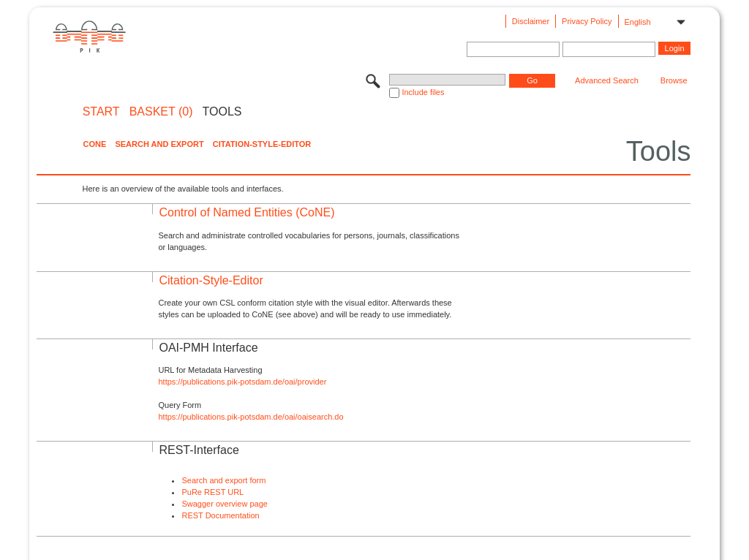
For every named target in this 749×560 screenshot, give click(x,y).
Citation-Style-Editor (262, 144)
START (101, 112)
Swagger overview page (224, 504)
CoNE (94, 144)
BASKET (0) (161, 112)
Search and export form (223, 480)
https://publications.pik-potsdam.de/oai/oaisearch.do (251, 417)
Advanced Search (607, 80)
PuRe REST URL (212, 492)
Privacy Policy (587, 21)
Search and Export (159, 144)
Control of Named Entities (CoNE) (246, 212)
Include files (423, 92)
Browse (674, 80)
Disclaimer (531, 21)
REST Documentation (220, 515)
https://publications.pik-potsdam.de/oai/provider (242, 382)
